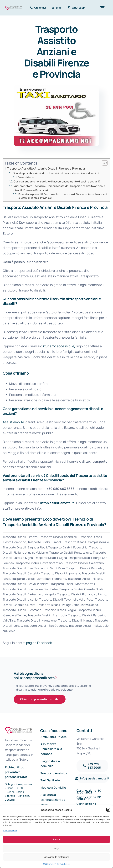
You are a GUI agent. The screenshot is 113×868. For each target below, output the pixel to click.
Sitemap (10, 796)
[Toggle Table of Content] (103, 163)
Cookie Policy (49, 864)
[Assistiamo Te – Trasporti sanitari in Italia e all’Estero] (14, 7)
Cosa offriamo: (26, 177)
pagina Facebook (39, 643)
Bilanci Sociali (15, 792)
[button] (108, 810)
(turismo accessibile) (59, 346)
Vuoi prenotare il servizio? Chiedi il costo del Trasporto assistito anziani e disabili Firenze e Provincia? (60, 188)
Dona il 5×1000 (16, 788)
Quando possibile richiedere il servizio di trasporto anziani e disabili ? (56, 173)
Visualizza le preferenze (57, 857)
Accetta (56, 839)
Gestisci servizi (10, 831)
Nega (56, 848)
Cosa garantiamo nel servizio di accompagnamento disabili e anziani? (57, 181)
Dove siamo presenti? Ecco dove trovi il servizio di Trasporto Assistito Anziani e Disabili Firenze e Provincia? (63, 196)
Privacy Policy (63, 864)
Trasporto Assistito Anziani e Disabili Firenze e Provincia (46, 168)
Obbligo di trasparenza (18, 784)
